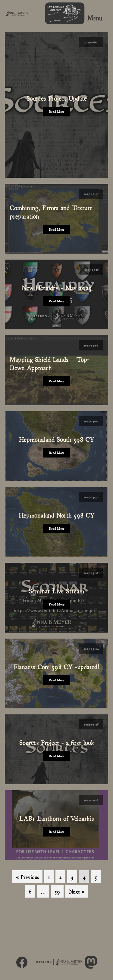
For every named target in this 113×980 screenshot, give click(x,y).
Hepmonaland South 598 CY (57, 439)
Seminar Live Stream (56, 590)
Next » (77, 891)
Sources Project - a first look (57, 742)
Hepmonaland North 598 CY (57, 515)
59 (57, 891)
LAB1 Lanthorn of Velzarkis (57, 818)
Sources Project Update (57, 98)
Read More (57, 111)
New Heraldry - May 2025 (57, 287)
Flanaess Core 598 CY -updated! (56, 666)
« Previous (27, 877)
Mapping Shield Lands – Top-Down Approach (50, 363)
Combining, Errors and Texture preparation (51, 211)
